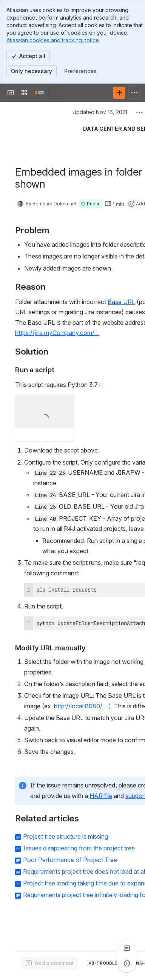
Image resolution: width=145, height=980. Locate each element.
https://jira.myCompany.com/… (57, 333)
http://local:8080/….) (83, 706)
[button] (91, 204)
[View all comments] (127, 948)
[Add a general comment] (50, 963)
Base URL (121, 302)
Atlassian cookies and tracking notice (53, 40)
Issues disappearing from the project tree (79, 848)
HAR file (101, 796)
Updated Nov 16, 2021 (100, 112)
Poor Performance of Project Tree (70, 860)
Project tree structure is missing (66, 836)
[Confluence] (39, 93)
